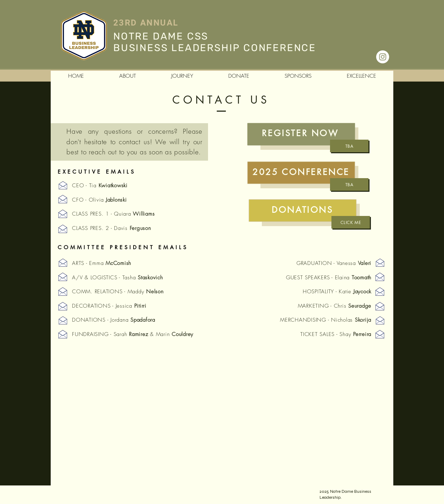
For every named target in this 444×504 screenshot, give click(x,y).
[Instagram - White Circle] (383, 57)
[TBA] (349, 146)
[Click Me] (351, 222)
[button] (127, 76)
